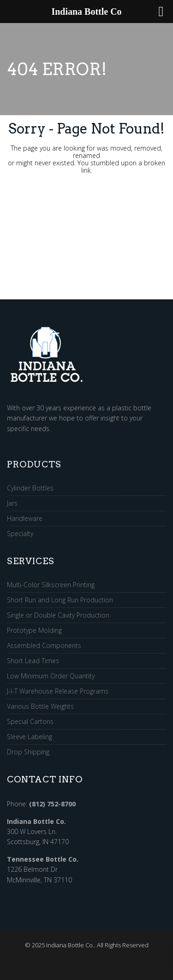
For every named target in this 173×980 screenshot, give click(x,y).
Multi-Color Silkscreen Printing (51, 585)
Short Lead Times (33, 661)
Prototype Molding (34, 631)
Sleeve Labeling (30, 737)
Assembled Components (44, 646)
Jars (12, 504)
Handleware (25, 519)
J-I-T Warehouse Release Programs (58, 691)
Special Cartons (30, 722)
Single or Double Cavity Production (58, 615)
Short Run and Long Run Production (60, 600)
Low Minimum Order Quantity (51, 676)
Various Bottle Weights (40, 707)
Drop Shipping (28, 752)
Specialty (20, 534)
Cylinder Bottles (30, 488)
